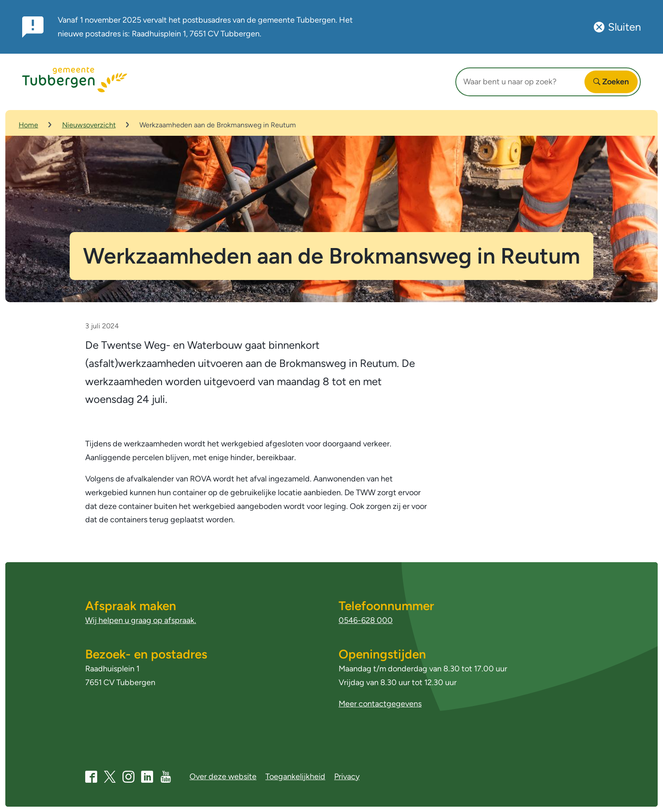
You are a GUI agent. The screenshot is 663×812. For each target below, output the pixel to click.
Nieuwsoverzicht (89, 125)
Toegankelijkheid (295, 777)
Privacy (347, 777)
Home (28, 125)
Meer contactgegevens (380, 704)
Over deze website (223, 777)
